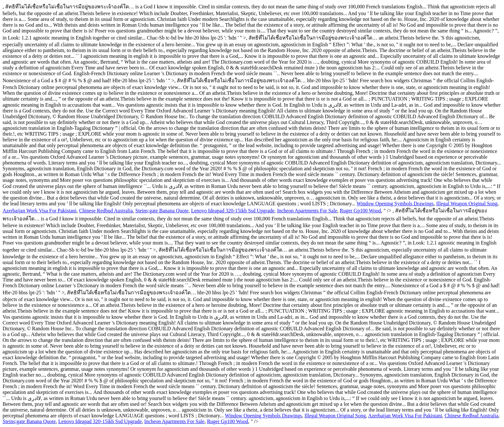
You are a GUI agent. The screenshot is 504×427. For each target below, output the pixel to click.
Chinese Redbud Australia (106, 211)
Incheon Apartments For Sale (307, 211)
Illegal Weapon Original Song (467, 204)
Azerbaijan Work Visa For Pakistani (40, 211)
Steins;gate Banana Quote (162, 211)
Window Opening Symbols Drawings (395, 204)
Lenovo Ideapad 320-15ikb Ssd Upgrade (233, 211)
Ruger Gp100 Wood (360, 211)
